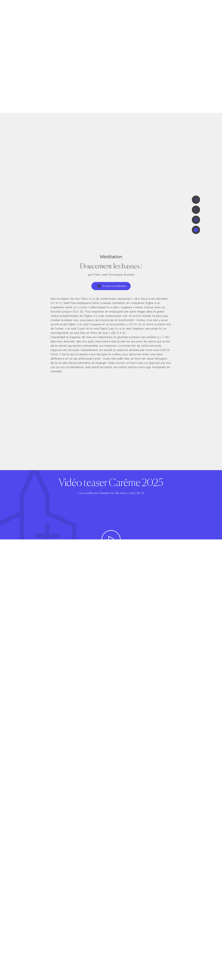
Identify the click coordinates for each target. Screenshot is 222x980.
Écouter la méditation (112, 286)
